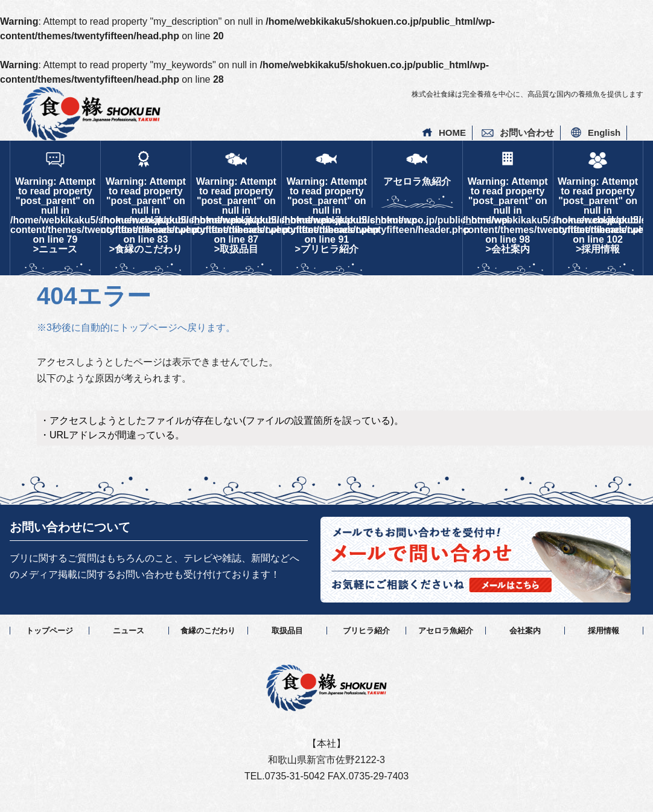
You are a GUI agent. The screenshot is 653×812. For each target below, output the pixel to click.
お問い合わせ (527, 133)
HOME (452, 133)
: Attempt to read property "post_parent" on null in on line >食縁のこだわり (146, 215)
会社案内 (525, 631)
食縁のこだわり (208, 631)
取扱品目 (287, 631)
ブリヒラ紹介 (366, 631)
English (604, 133)
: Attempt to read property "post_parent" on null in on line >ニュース (55, 215)
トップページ (49, 631)
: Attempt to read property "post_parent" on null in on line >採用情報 (598, 215)
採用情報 (604, 631)
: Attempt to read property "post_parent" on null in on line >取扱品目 (236, 215)
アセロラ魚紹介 (417, 181)
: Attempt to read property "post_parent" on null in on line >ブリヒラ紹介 (327, 215)
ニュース (129, 631)
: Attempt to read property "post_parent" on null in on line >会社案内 (508, 215)
